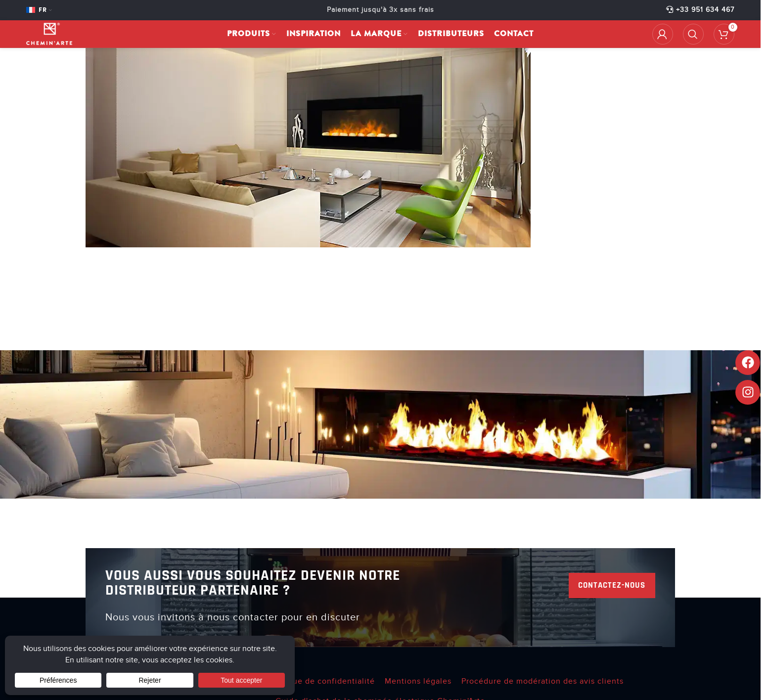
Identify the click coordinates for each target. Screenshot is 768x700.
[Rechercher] (693, 38)
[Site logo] (56, 38)
